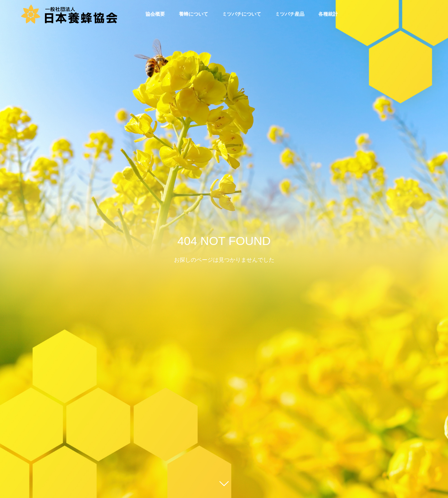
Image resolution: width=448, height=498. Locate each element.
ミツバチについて (242, 14)
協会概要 (155, 14)
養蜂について (193, 14)
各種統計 (328, 14)
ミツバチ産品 (290, 14)
